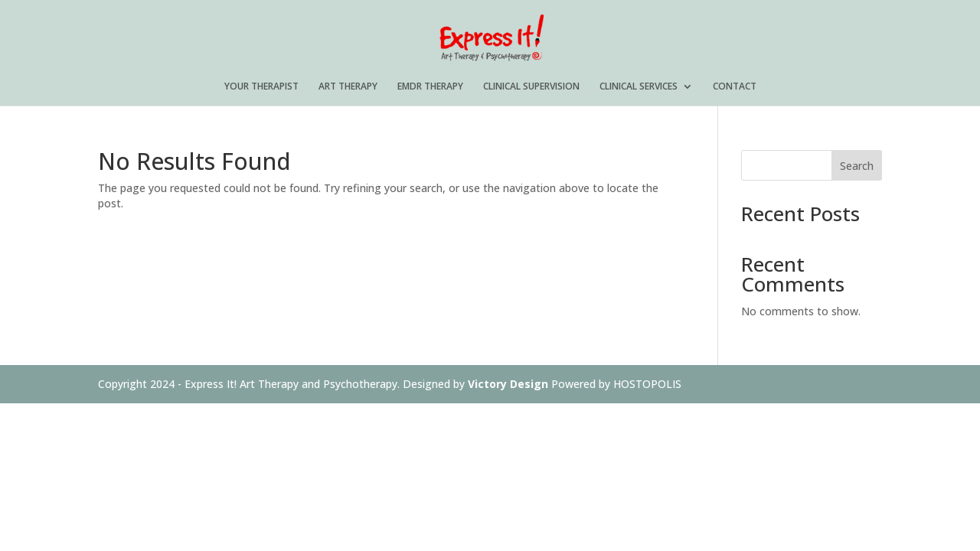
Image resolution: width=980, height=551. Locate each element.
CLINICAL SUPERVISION (531, 87)
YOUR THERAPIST (261, 87)
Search (857, 166)
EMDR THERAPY (430, 87)
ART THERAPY (348, 87)
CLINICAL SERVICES (639, 87)
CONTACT (735, 87)
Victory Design (508, 384)
